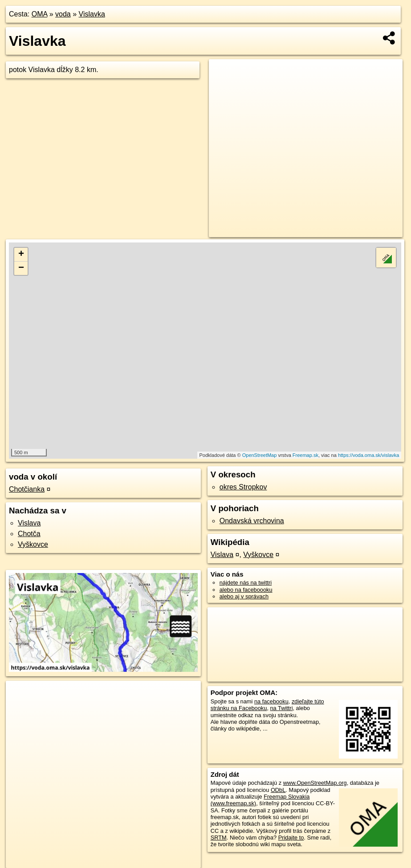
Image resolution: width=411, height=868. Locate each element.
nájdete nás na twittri (246, 583)
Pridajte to (291, 838)
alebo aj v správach (244, 596)
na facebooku (271, 701)
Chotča (29, 534)
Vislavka (92, 14)
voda (63, 14)
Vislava (29, 523)
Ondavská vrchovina (252, 521)
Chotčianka (27, 489)
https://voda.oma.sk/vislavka (369, 455)
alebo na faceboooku (246, 590)
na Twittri (282, 708)
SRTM (219, 838)
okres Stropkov (243, 487)
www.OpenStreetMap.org (315, 783)
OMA (40, 14)
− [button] (21, 268)
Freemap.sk (305, 455)
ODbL (278, 790)
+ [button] (21, 254)
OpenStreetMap (260, 455)
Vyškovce (33, 544)
